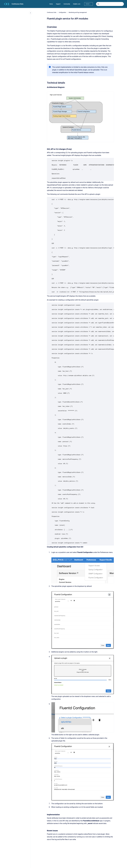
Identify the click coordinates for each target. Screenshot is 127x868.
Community (67, 4)
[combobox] (110, 4)
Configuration (62, 12)
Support (58, 4)
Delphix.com (77, 4)
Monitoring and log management (78, 12)
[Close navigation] (31, 13)
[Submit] (98, 4)
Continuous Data (17, 4)
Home (51, 4)
